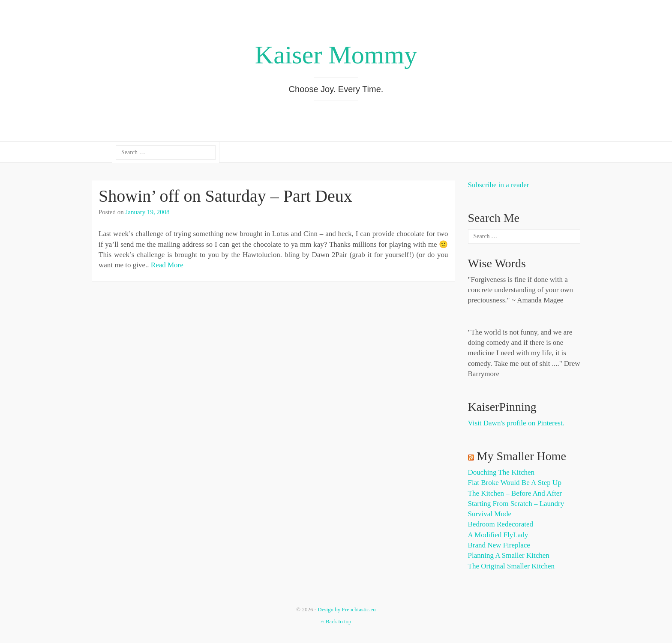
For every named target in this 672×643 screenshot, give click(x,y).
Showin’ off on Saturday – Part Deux (225, 196)
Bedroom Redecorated (501, 524)
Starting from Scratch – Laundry (516, 504)
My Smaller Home (522, 456)
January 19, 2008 (148, 212)
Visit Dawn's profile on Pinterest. (516, 423)
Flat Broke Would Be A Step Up (515, 483)
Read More (167, 265)
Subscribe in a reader (499, 185)
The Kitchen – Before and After (515, 493)
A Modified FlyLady (498, 535)
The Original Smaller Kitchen (511, 566)
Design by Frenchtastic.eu (346, 609)
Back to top (336, 621)
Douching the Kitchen (501, 472)
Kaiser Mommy (336, 55)
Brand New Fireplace (499, 545)
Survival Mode (490, 514)
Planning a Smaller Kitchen (509, 555)
